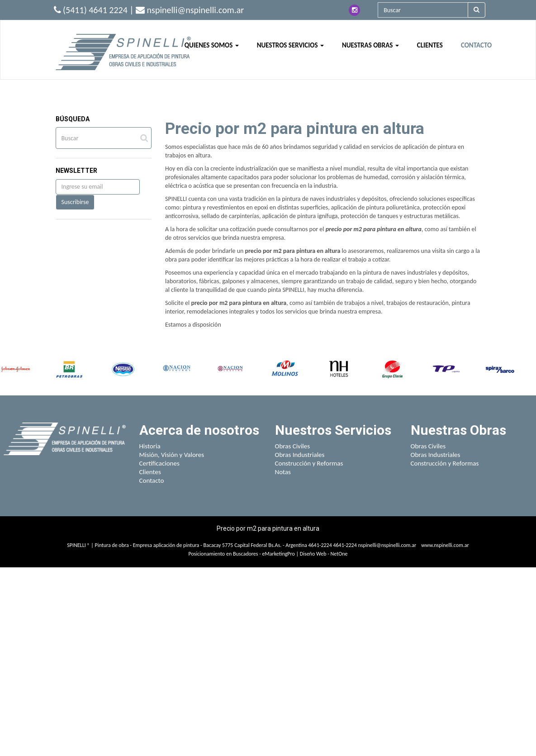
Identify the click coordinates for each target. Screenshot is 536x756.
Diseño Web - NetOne (324, 554)
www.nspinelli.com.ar (445, 545)
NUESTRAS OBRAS (370, 45)
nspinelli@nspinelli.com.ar (387, 545)
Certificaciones (159, 463)
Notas (283, 472)
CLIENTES (430, 45)
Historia (150, 446)
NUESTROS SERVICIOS (290, 45)
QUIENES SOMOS (212, 45)
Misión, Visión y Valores (172, 455)
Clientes (150, 472)
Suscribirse (75, 202)
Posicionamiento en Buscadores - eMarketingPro (242, 554)
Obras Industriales (300, 455)
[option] (16, 369)
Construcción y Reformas (309, 463)
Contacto (152, 480)
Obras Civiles (293, 446)
